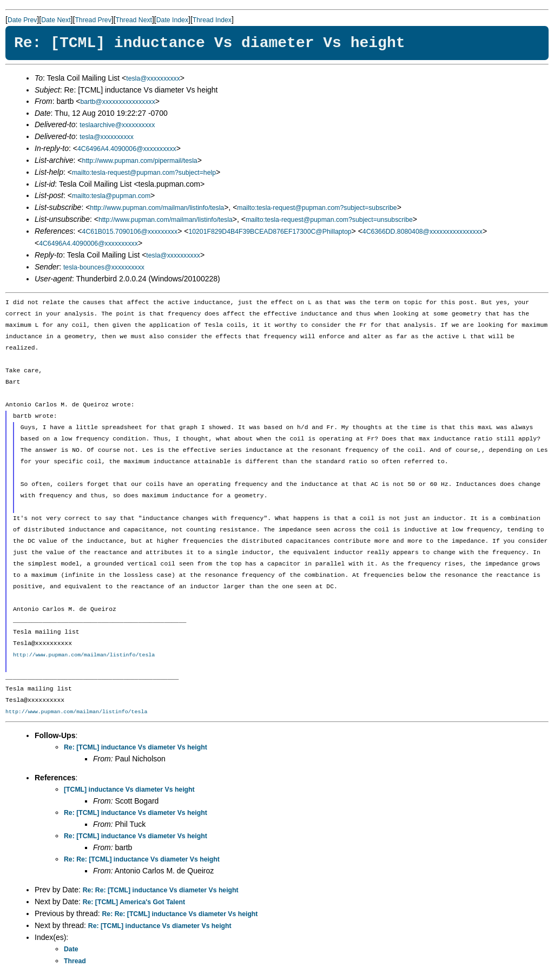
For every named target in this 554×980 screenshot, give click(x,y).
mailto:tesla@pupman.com (111, 196)
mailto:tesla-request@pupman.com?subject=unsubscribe (329, 220)
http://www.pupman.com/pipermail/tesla (140, 161)
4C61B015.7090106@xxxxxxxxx (130, 232)
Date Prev (22, 20)
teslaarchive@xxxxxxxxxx (117, 125)
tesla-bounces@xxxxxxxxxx (104, 267)
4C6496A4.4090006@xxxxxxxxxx (127, 149)
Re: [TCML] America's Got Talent (134, 902)
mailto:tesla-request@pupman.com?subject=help (144, 173)
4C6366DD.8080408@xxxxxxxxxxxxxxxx (423, 232)
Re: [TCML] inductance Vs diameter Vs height (136, 747)
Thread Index (212, 20)
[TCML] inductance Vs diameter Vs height (129, 790)
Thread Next (134, 20)
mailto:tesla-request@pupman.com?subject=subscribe (317, 208)
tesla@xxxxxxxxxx (153, 78)
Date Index (172, 20)
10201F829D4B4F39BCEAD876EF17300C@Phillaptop (270, 232)
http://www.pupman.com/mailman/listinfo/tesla (157, 208)
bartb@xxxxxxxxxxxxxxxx (117, 102)
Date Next (56, 20)
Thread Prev (93, 20)
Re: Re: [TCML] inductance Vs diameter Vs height (142, 859)
